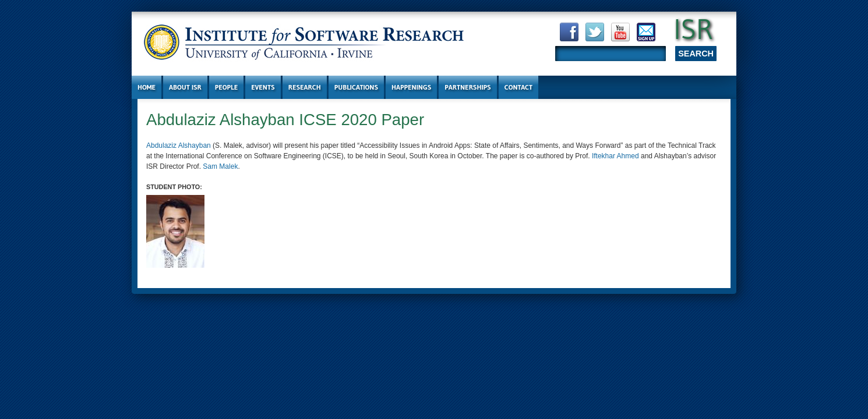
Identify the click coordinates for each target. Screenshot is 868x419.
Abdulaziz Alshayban (179, 145)
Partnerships (467, 87)
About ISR (185, 87)
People (226, 87)
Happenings (411, 87)
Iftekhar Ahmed (615, 156)
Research (305, 87)
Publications (356, 87)
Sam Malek (220, 166)
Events (263, 87)
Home (147, 87)
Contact (519, 87)
